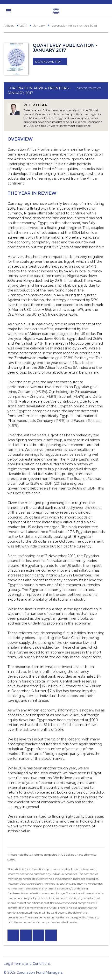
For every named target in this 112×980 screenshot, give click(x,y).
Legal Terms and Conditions (27, 964)
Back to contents (91, 88)
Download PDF (48, 61)
